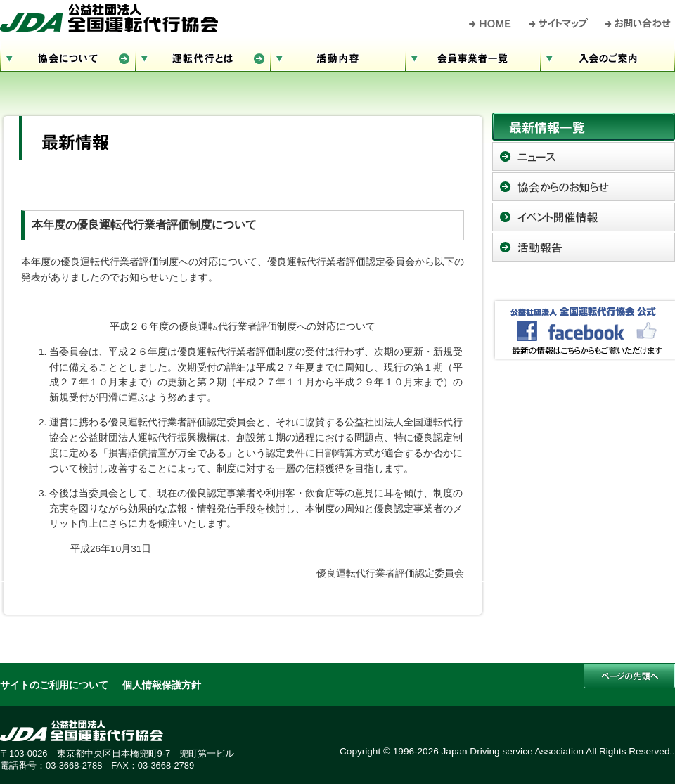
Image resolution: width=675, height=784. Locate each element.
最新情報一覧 (584, 127)
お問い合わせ (638, 23)
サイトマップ (559, 23)
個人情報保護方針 (162, 685)
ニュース (584, 156)
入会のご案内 (607, 57)
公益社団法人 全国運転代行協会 (109, 18)
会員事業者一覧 (472, 57)
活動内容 (337, 57)
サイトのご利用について (54, 685)
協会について (67, 57)
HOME (490, 23)
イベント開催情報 (584, 217)
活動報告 (584, 247)
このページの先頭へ (629, 676)
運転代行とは (202, 57)
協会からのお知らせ (584, 187)
